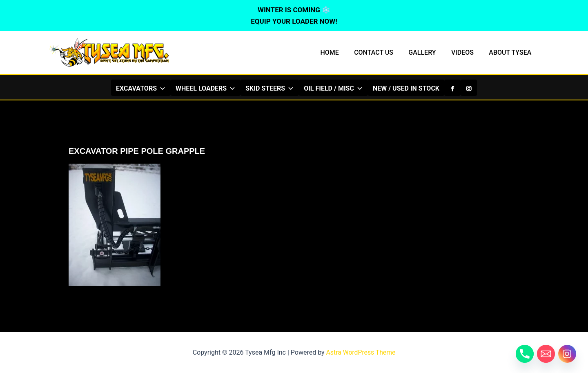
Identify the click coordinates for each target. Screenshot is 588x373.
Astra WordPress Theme (361, 352)
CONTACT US (381, 52)
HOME (339, 52)
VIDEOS (466, 52)
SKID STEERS (270, 88)
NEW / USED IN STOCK (406, 88)
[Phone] (525, 354)
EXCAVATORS (141, 88)
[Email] (546, 354)
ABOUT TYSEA (511, 52)
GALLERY (428, 52)
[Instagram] (469, 88)
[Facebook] (452, 88)
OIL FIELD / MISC (333, 88)
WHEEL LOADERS (206, 88)
